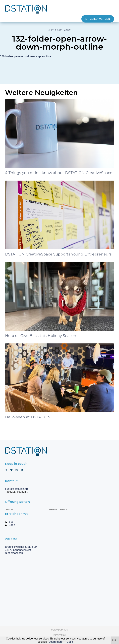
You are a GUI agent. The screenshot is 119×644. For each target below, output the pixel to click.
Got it (70, 642)
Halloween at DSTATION (28, 417)
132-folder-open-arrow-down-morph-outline (25, 56)
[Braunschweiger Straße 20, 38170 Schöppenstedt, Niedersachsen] (59, 590)
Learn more (56, 642)
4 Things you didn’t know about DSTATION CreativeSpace (59, 173)
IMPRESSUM (60, 635)
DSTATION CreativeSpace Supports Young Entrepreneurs (58, 254)
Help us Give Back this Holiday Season (41, 336)
